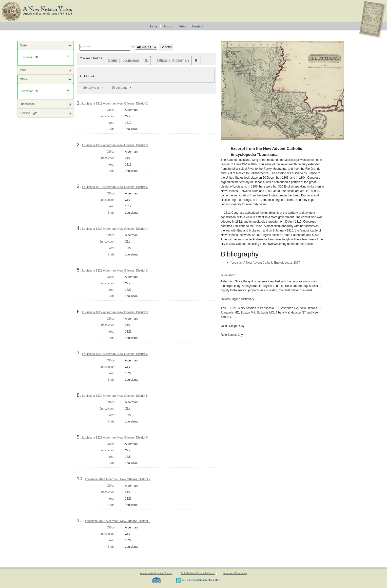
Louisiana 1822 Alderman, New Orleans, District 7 (118, 479)
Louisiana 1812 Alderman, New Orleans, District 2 (115, 104)
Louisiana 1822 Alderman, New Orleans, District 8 (118, 521)
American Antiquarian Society (156, 573)
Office (24, 79)
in (133, 47)
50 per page (119, 88)
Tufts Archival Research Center (198, 573)
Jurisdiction (27, 104)
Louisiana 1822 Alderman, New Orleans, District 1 (115, 229)
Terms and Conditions (235, 573)
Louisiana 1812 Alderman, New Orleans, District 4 (115, 187)
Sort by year (91, 88)
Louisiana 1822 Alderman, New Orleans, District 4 (115, 354)
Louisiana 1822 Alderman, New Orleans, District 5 (115, 396)
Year (23, 70)
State (23, 45)
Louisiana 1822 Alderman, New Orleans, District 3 (115, 312)
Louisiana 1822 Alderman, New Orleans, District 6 (115, 438)
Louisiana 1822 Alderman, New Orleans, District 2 (115, 271)
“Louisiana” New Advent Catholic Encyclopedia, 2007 (265, 263)
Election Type (29, 113)
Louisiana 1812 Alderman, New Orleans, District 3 (115, 145)
